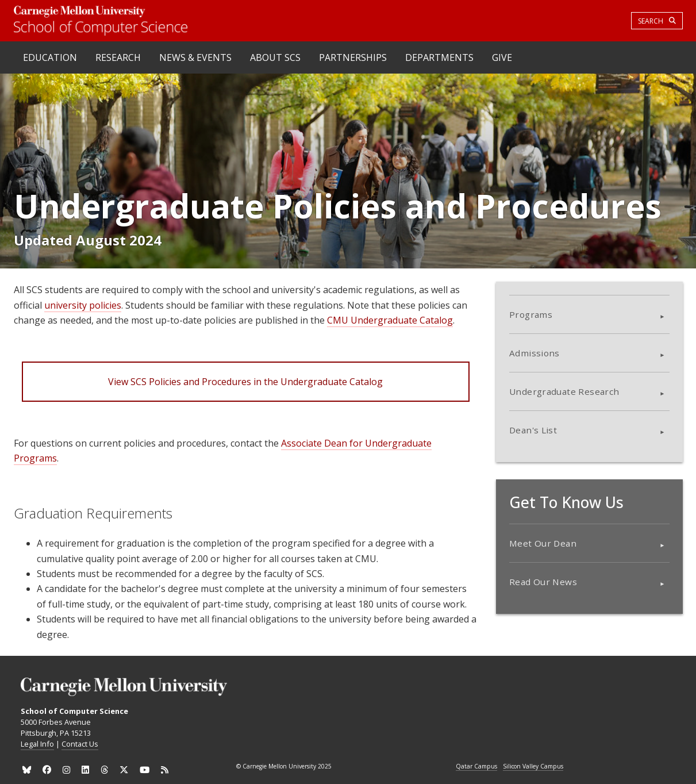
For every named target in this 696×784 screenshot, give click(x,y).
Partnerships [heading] (353, 57)
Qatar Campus (476, 767)
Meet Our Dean (543, 543)
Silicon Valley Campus (533, 767)
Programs (531, 314)
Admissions (535, 353)
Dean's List (533, 430)
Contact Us (80, 744)
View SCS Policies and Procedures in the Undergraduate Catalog (245, 382)
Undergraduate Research (564, 391)
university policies (83, 305)
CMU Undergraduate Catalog (390, 320)
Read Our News (543, 582)
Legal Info (37, 744)
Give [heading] (502, 57)
